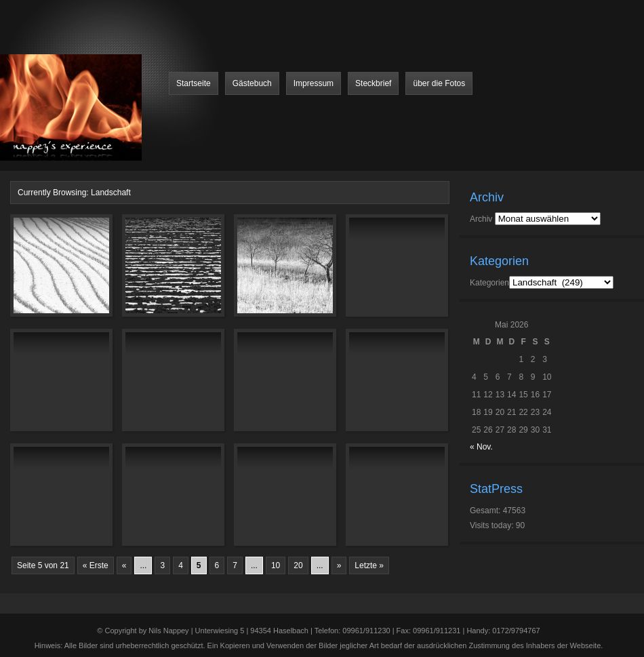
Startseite (194, 83)
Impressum (314, 83)
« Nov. (481, 447)
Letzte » (369, 565)
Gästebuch (252, 83)
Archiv (481, 219)
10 (276, 565)
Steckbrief (373, 83)
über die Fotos (439, 83)
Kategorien (489, 283)
